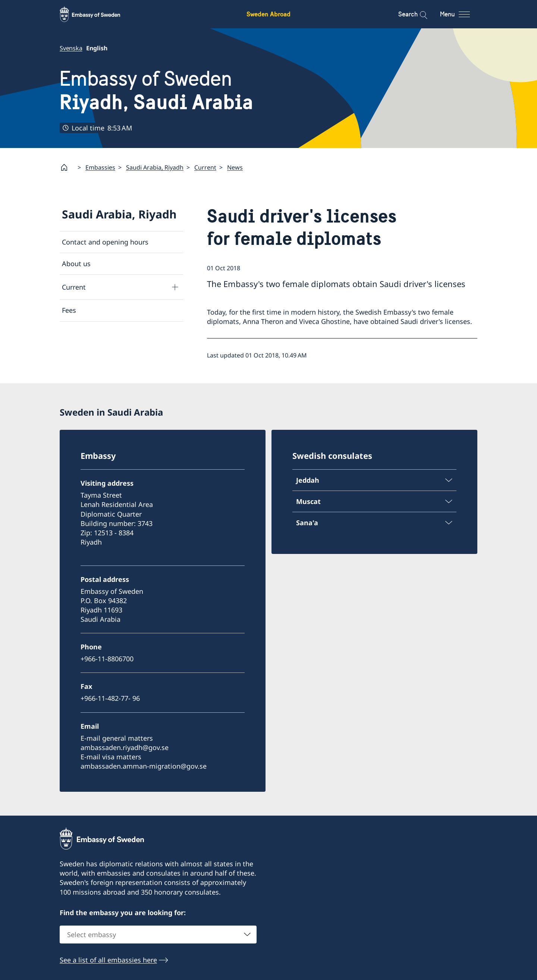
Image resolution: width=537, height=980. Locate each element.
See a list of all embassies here (108, 960)
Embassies (100, 167)
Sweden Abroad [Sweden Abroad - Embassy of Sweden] (268, 14)
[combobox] (158, 935)
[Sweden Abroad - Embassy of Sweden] (97, 14)
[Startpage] (67, 167)
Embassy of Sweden (156, 90)
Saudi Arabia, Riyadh (155, 167)
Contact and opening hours (105, 242)
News (235, 167)
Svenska (71, 48)
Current (205, 167)
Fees (69, 310)
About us (76, 264)
